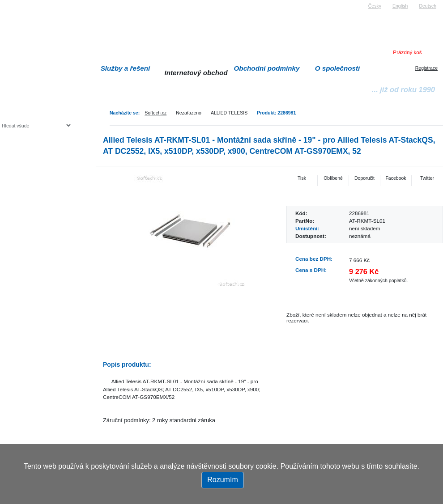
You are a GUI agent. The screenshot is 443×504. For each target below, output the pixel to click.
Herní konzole (33, 198)
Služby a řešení (126, 68)
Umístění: (307, 228)
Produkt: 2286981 (276, 113)
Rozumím (222, 480)
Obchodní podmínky (267, 68)
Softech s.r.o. (15, 3)
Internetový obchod (196, 73)
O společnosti (338, 68)
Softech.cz (155, 113)
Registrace (426, 68)
